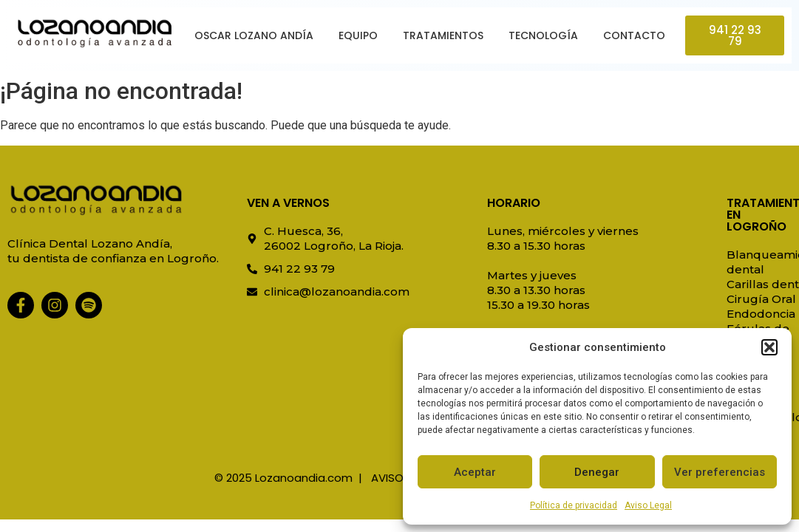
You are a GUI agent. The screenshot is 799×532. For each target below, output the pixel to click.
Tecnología (543, 35)
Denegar (597, 472)
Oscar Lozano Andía (254, 35)
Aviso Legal (648, 505)
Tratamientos (443, 35)
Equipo (358, 35)
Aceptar (475, 472)
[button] (769, 347)
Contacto (634, 35)
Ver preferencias (720, 472)
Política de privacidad (574, 505)
